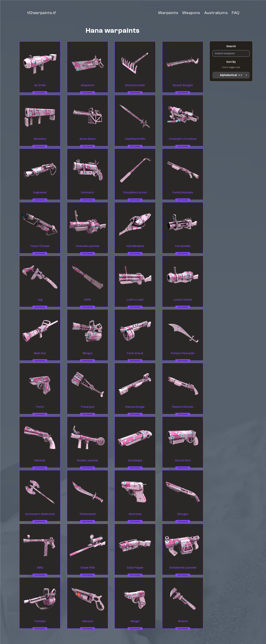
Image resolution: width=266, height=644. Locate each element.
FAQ (236, 13)
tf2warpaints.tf (42, 13)
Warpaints (168, 13)
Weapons (191, 13)
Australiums (216, 13)
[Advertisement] (231, 130)
